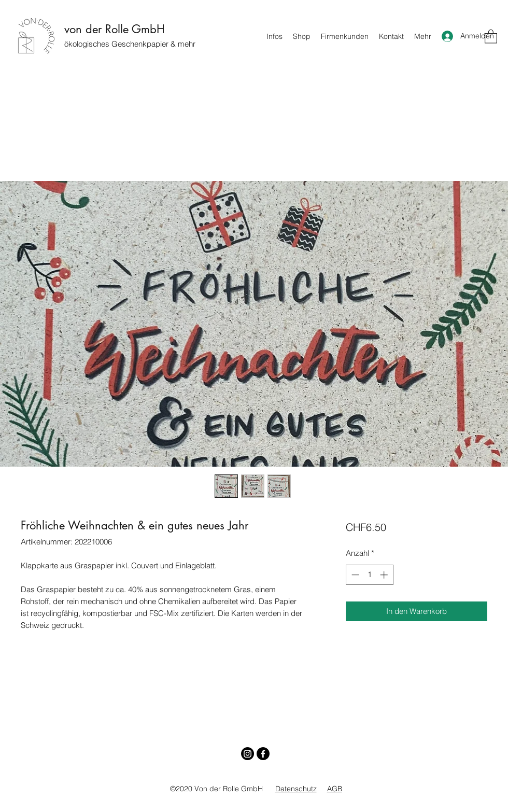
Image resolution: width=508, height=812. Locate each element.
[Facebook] (263, 754)
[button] (491, 36)
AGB (335, 789)
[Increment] (385, 575)
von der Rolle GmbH (115, 29)
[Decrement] (354, 575)
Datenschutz (296, 789)
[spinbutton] (369, 575)
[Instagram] (248, 754)
